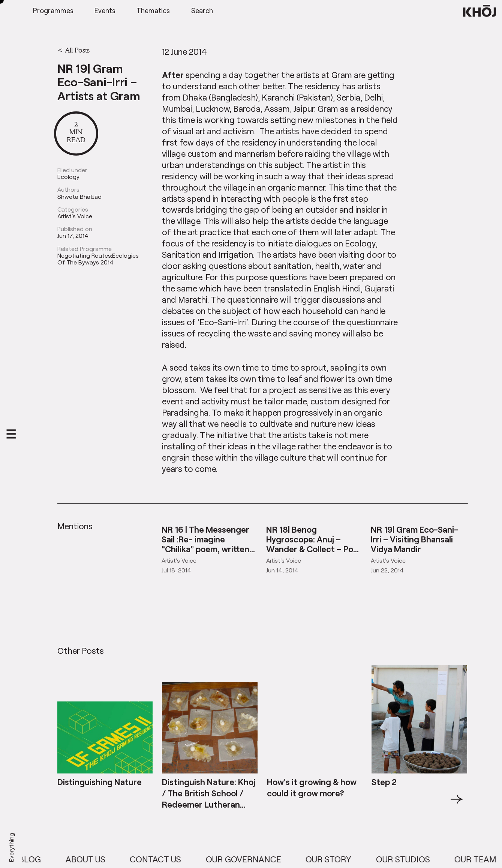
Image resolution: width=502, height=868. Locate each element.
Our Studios (409, 859)
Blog (36, 859)
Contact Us (161, 859)
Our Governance (250, 859)
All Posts (77, 50)
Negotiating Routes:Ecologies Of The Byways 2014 (98, 259)
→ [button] (457, 816)
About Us (91, 859)
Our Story (334, 859)
